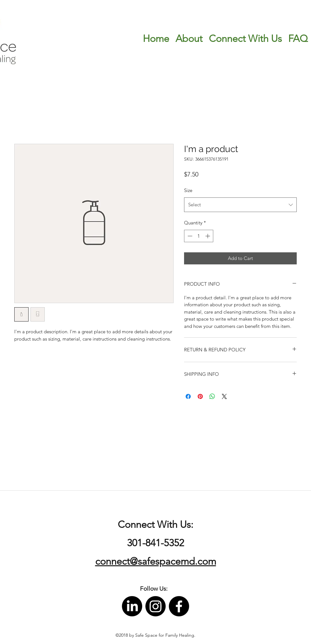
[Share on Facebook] (188, 396)
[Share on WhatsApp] (212, 396)
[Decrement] (189, 236)
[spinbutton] (199, 236)
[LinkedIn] (132, 606)
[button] (154, 589)
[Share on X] (224, 396)
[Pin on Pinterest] (200, 396)
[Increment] (208, 236)
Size (188, 190)
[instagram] (155, 606)
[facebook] (179, 606)
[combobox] (240, 205)
